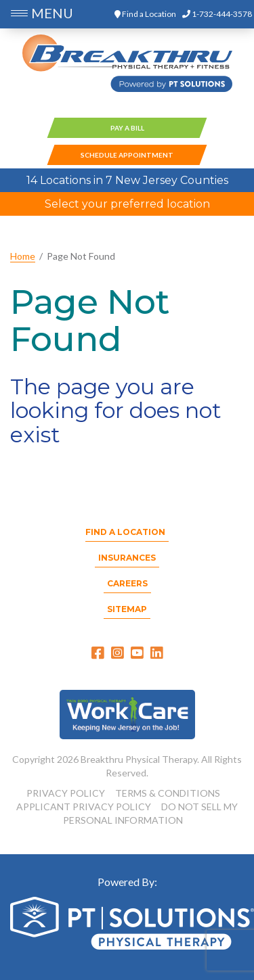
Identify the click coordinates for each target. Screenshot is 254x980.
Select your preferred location (127, 204)
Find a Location (145, 14)
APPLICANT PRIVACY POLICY (84, 807)
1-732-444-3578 (217, 14)
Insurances (127, 558)
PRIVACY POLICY (66, 793)
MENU (52, 13)
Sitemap (127, 609)
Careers (127, 583)
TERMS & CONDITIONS (168, 793)
